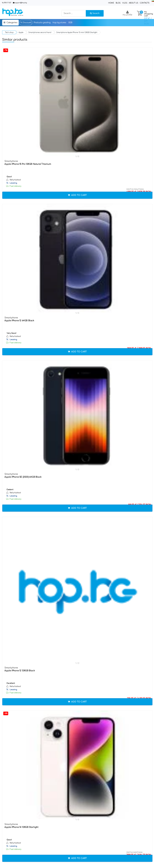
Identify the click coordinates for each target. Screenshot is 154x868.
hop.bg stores (59, 23)
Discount (26, 22)
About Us (133, 3)
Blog (118, 3)
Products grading (42, 23)
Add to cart (77, 195)
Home (111, 3)
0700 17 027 (7, 3)
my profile (127, 13)
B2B (70, 23)
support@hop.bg (21, 3)
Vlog (125, 3)
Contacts (145, 3)
